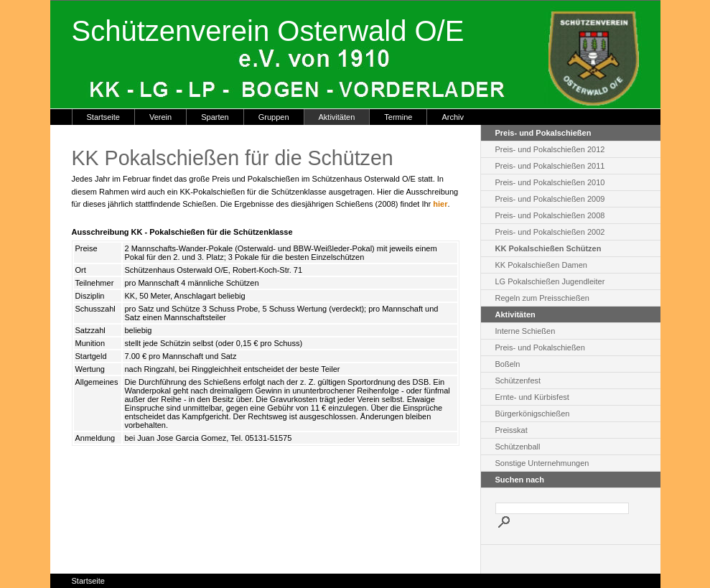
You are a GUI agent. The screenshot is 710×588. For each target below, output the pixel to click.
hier (440, 204)
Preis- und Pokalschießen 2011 (550, 166)
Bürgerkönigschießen (533, 414)
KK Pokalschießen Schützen (548, 248)
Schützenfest (518, 381)
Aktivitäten (337, 117)
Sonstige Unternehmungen (542, 463)
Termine (398, 117)
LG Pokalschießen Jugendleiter (550, 281)
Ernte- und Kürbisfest (532, 397)
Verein (160, 117)
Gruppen (274, 117)
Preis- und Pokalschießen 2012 (550, 149)
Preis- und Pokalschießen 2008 (550, 215)
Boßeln (508, 364)
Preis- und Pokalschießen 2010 (550, 182)
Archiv (453, 117)
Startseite (103, 117)
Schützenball (518, 447)
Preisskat (512, 430)
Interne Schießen (526, 331)
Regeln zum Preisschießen (542, 298)
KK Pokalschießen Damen (541, 265)
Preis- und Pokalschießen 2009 (550, 199)
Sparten (215, 117)
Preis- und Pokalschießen (540, 347)
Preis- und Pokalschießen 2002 (550, 232)
